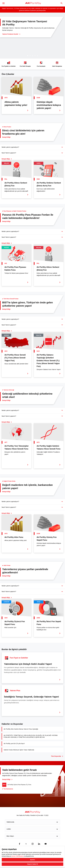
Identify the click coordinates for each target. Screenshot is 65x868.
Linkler (32, 829)
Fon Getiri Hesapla (25, 64)
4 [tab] (35, 56)
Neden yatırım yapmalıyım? (10, 147)
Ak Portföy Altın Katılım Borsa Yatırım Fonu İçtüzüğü (21, 729)
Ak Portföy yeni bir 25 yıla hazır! (14, 744)
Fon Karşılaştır (41, 64)
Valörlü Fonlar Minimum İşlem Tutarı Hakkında (19, 750)
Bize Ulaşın (32, 836)
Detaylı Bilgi (7, 779)
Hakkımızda (32, 822)
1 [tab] (28, 56)
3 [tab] (33, 56)
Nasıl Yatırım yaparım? (9, 153)
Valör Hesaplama (57, 64)
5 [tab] (37, 56)
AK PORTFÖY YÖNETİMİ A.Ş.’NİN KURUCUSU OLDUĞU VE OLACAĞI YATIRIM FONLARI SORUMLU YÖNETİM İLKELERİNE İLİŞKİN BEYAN (31, 736)
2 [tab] (30, 56)
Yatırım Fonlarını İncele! (11, 34)
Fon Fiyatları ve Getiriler (9, 64)
